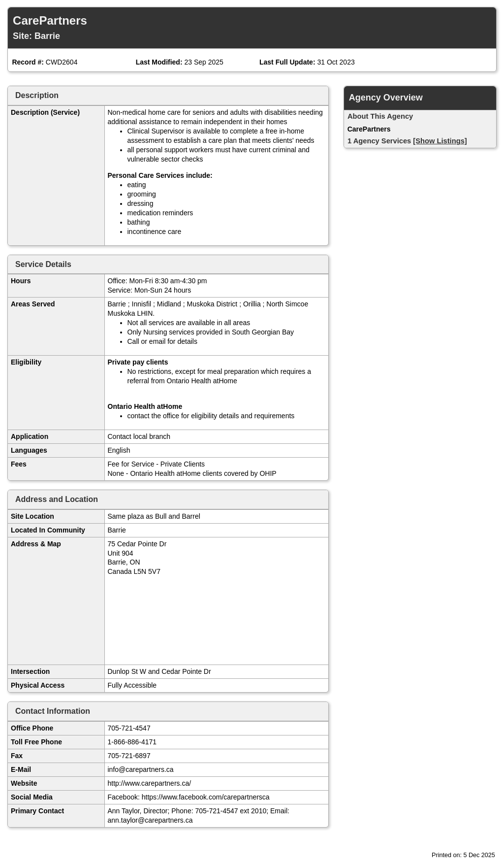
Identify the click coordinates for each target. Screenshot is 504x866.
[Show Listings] (440, 141)
